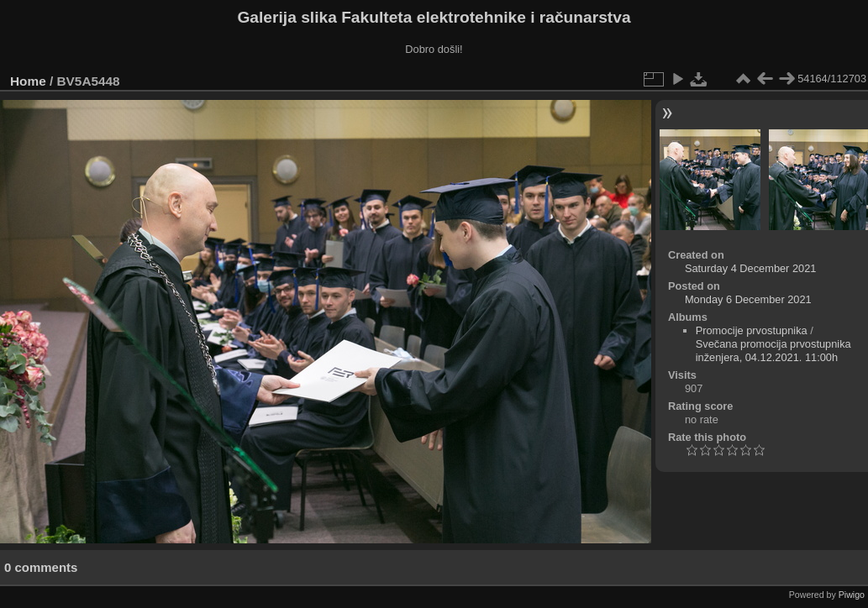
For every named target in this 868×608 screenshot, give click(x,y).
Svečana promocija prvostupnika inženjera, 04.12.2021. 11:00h (773, 351)
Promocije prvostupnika (752, 330)
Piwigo (852, 595)
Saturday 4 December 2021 (751, 268)
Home (28, 81)
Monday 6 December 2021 (748, 299)
